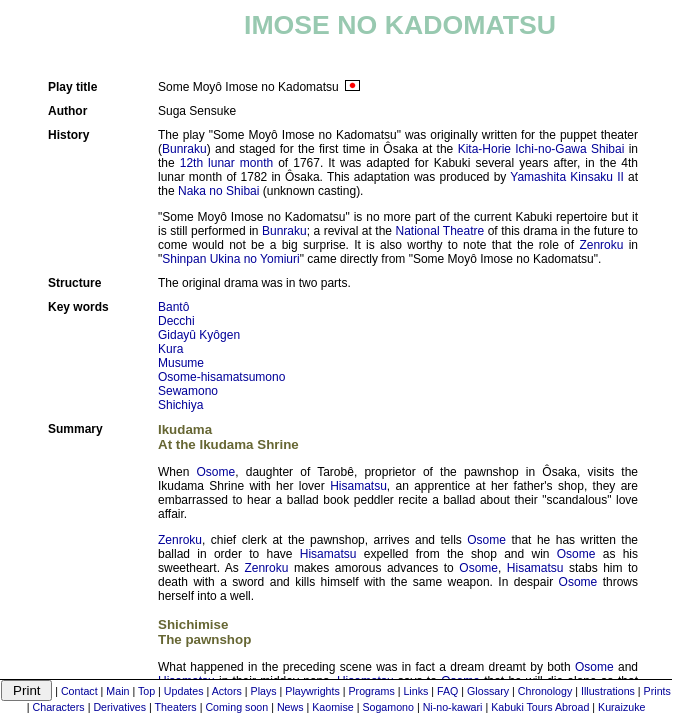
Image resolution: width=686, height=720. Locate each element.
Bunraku (184, 149)
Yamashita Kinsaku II (567, 177)
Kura (170, 349)
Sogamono (388, 707)
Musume (181, 363)
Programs (372, 691)
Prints (657, 691)
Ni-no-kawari (453, 707)
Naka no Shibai (218, 191)
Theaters (176, 707)
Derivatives (119, 707)
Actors (227, 691)
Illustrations (608, 691)
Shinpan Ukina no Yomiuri (230, 259)
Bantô (173, 307)
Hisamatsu (358, 486)
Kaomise (332, 707)
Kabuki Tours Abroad (540, 707)
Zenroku (601, 245)
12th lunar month (226, 163)
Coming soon (236, 707)
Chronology (545, 691)
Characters (59, 707)
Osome (216, 472)
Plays (264, 691)
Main (117, 691)
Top (146, 691)
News (290, 707)
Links (415, 691)
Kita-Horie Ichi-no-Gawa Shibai (541, 149)
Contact (79, 691)
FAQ (447, 691)
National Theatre (440, 231)
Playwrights (312, 691)
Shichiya (180, 405)
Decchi (176, 321)
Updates (184, 691)
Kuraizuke (621, 707)
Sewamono (188, 391)
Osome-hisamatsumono (221, 377)
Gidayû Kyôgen (199, 335)
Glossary (488, 691)
